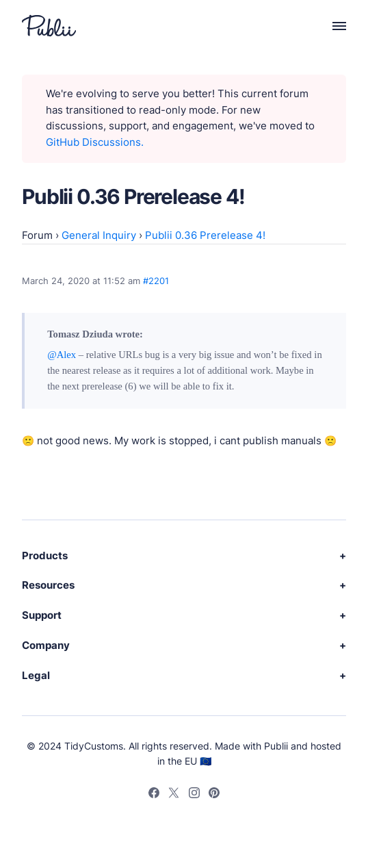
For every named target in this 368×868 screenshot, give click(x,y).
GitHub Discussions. (95, 142)
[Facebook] (154, 795)
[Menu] (332, 26)
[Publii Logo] (49, 26)
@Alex (62, 355)
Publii (276, 746)
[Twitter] (174, 795)
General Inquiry (99, 235)
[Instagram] (194, 795)
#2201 (156, 281)
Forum (37, 235)
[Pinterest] (214, 795)
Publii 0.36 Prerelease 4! (205, 235)
